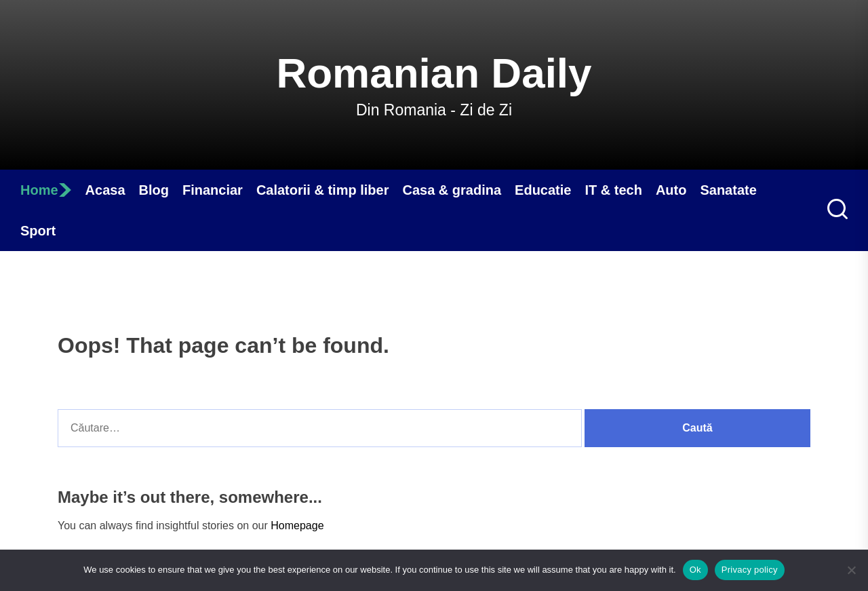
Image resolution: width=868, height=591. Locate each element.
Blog (154, 190)
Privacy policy (750, 570)
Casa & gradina (452, 190)
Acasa (105, 190)
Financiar (213, 190)
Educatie (543, 190)
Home (46, 190)
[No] (851, 570)
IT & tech (613, 190)
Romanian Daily (434, 73)
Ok (695, 570)
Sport (38, 231)
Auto (671, 190)
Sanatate (728, 190)
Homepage (297, 526)
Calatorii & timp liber (323, 190)
